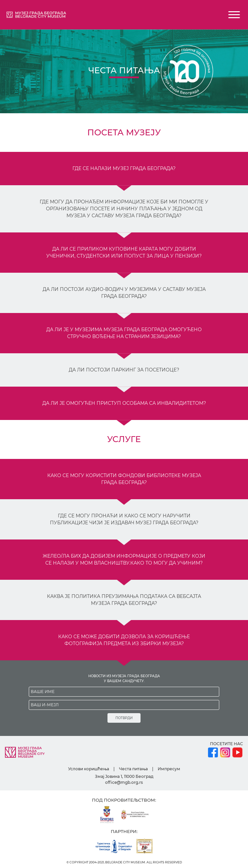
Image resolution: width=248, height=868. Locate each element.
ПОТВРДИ (124, 718)
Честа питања (133, 769)
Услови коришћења (89, 769)
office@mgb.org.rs (124, 782)
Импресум (169, 769)
